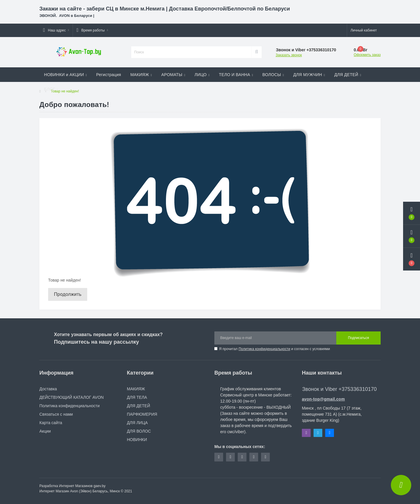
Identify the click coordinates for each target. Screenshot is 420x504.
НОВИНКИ (137, 440)
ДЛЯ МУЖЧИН (309, 75)
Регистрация (109, 75)
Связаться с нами (56, 414)
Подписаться (358, 338)
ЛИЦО (202, 75)
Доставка (48, 389)
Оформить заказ (367, 55)
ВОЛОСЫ (273, 75)
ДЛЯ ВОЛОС (139, 431)
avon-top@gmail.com (323, 399)
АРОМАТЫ (173, 75)
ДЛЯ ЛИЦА (137, 423)
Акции (45, 431)
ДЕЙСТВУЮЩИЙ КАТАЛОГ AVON (71, 397)
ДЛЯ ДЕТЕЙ (348, 75)
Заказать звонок (289, 55)
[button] (56, 30)
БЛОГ (51, 89)
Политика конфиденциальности (264, 349)
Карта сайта (51, 423)
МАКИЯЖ (141, 75)
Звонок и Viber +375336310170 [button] (339, 389)
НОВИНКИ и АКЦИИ (65, 75)
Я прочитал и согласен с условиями (274, 349)
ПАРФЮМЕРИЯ (142, 414)
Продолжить (68, 294)
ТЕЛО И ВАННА (236, 75)
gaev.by (100, 486)
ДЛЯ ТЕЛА (137, 397)
